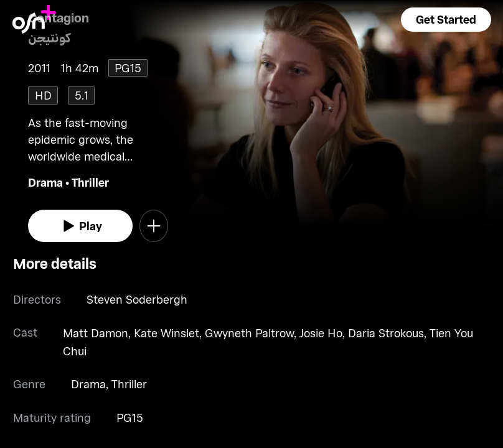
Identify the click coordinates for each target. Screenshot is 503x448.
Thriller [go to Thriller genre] (90, 182)
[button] (446, 20)
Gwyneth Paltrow (249, 333)
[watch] (80, 226)
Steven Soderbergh (137, 299)
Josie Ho (321, 333)
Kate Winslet (167, 333)
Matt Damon (96, 333)
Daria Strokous (386, 333)
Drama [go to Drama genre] (45, 182)
